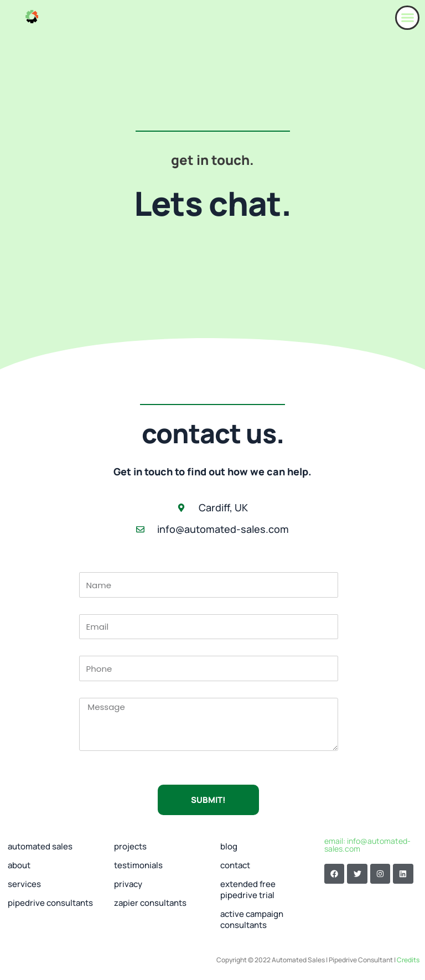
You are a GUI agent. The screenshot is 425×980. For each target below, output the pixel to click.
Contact (235, 865)
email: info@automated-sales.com (367, 845)
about (19, 865)
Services (24, 884)
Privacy (128, 884)
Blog (229, 846)
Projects (130, 846)
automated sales (40, 846)
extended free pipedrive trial (248, 890)
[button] (407, 18)
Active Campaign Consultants (252, 919)
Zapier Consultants (150, 903)
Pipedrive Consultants (50, 903)
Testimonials (138, 865)
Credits (408, 960)
